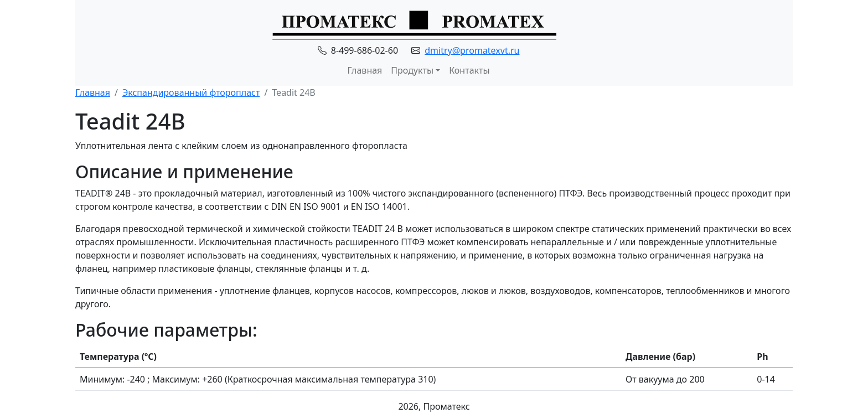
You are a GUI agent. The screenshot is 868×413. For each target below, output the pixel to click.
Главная (365, 70)
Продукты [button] (412, 70)
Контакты (469, 70)
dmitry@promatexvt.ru (472, 50)
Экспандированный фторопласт (191, 92)
